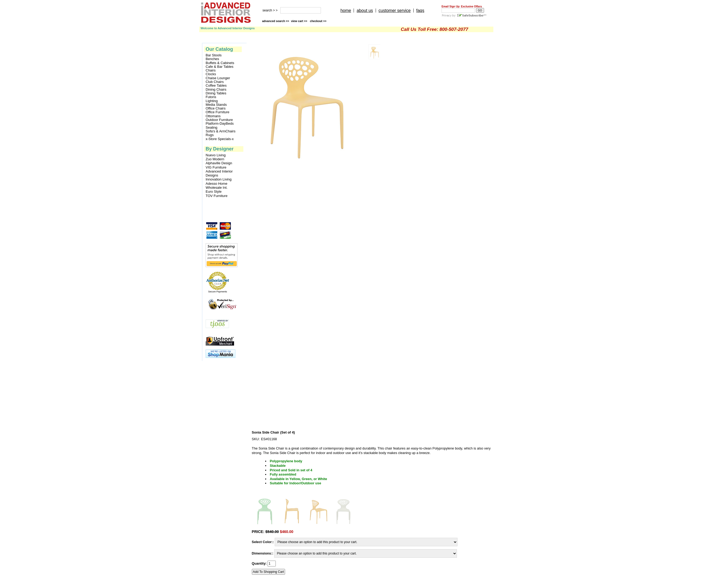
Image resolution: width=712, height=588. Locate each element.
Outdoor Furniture (219, 120)
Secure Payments (217, 292)
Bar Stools (214, 55)
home (346, 10)
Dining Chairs (216, 90)
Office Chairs (216, 108)
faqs (420, 10)
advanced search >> (276, 21)
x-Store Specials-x (220, 139)
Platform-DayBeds (220, 124)
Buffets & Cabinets (220, 63)
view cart (299, 21)
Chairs (211, 70)
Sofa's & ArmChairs (221, 131)
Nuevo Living (216, 155)
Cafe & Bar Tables (220, 67)
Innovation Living (219, 179)
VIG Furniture (216, 167)
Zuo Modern (215, 159)
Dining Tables (216, 93)
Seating (211, 128)
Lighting (212, 101)
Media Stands (216, 105)
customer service (395, 10)
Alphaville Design (219, 163)
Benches (212, 59)
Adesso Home (217, 184)
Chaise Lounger (218, 78)
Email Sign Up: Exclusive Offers (462, 7)
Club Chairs (215, 82)
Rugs (210, 135)
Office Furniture (217, 112)
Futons (211, 97)
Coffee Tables (216, 86)
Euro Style (214, 192)
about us (365, 10)
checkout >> (318, 21)
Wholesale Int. (217, 188)
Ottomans (213, 116)
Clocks (211, 74)
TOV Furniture (217, 196)
